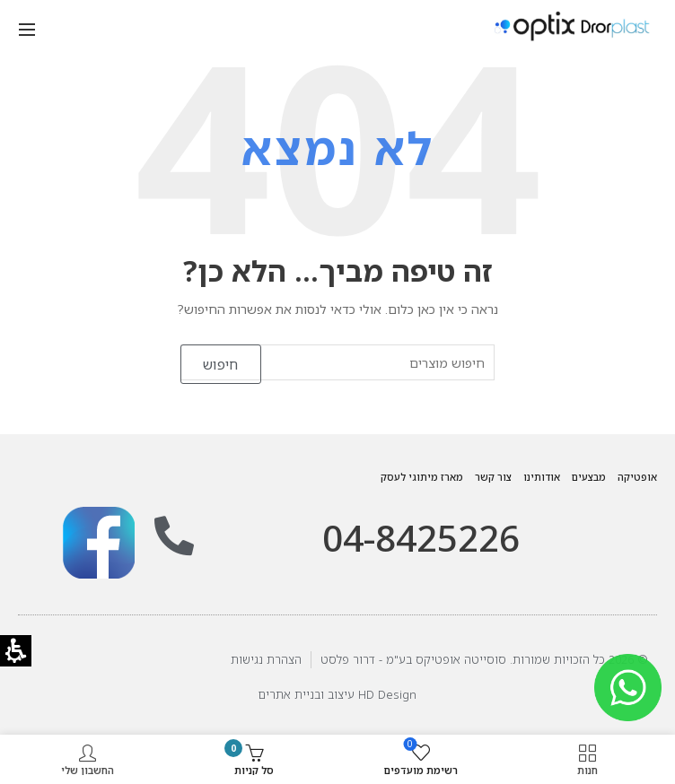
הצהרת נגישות (266, 659)
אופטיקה (637, 477)
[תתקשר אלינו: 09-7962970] (174, 536)
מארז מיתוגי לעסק (422, 477)
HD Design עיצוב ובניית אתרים (337, 694)
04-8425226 (421, 538)
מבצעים (589, 477)
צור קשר (493, 477)
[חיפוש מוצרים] (337, 362)
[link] (98, 543)
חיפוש (221, 364)
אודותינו (542, 477)
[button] (27, 28)
